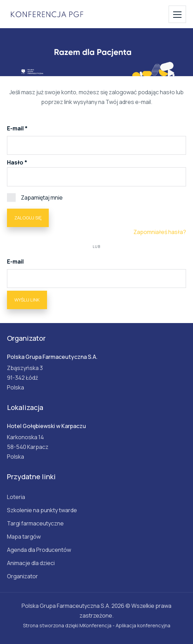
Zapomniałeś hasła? (160, 232)
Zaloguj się (28, 218)
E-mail (16, 128)
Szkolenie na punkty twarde (42, 510)
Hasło (15, 162)
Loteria (16, 497)
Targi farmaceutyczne (35, 523)
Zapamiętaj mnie (35, 197)
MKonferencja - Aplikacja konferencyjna (125, 625)
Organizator (22, 576)
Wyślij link (27, 300)
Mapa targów (24, 537)
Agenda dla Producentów (39, 550)
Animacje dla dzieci (31, 563)
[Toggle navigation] (177, 14)
